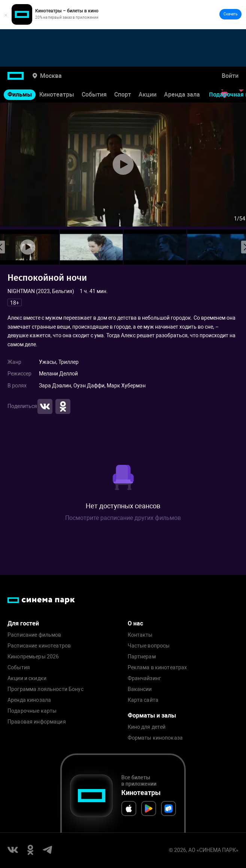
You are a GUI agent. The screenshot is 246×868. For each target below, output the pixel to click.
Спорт (123, 95)
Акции (148, 95)
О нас (135, 623)
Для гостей (23, 623)
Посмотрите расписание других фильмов (123, 518)
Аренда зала (182, 95)
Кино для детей (147, 727)
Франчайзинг (145, 678)
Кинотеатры (57, 95)
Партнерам (142, 657)
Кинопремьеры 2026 (33, 657)
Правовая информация (37, 722)
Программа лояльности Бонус (45, 689)
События (94, 95)
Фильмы (20, 95)
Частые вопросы (149, 646)
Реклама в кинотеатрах (157, 668)
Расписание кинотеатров (39, 646)
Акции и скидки (27, 678)
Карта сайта (143, 700)
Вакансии (140, 689)
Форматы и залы (152, 715)
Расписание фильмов (34, 635)
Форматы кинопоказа (155, 738)
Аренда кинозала (29, 700)
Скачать (230, 14)
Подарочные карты (32, 711)
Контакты (140, 635)
